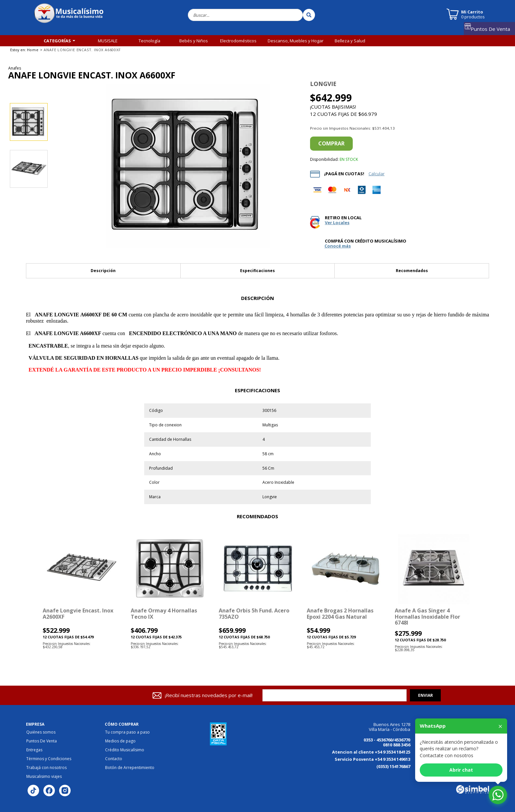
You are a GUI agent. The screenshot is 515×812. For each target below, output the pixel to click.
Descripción (103, 271)
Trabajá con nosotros (46, 768)
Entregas (34, 750)
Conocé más (338, 246)
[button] (31, 593)
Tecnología (149, 41)
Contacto (114, 759)
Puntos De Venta (492, 31)
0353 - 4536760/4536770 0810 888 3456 (387, 742)
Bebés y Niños (194, 41)
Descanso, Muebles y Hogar (296, 41)
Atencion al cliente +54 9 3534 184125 (371, 752)
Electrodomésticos (238, 41)
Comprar (331, 143)
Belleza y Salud (350, 41)
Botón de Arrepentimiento (130, 768)
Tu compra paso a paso (127, 732)
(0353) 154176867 (393, 766)
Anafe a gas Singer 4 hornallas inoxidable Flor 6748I (427, 617)
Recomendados (412, 271)
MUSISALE (108, 41)
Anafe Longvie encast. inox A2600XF (78, 613)
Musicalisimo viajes (44, 777)
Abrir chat (461, 770)
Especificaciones (257, 271)
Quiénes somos (41, 732)
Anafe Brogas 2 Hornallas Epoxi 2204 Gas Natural (340, 613)
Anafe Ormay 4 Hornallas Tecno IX (164, 613)
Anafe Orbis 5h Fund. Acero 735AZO (254, 613)
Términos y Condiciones (49, 759)
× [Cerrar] (500, 726)
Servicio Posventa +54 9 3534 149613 (372, 759)
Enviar (425, 695)
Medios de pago (120, 741)
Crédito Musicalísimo (125, 750)
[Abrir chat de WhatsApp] (498, 795)
